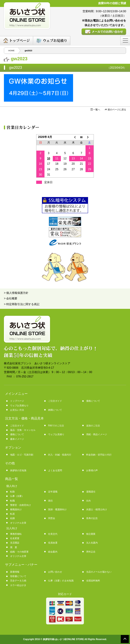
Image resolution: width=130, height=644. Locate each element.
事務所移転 (16, 534)
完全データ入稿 (18, 581)
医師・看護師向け (57, 509)
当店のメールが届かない (99, 572)
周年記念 (91, 552)
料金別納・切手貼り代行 (99, 455)
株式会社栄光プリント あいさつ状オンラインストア (37, 363)
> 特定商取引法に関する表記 (22, 304)
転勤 (12, 492)
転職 (12, 501)
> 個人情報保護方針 (16, 293)
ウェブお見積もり (19, 406)
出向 (89, 501)
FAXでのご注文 (56, 426)
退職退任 (91, 492)
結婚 (12, 518)
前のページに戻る (115, 110)
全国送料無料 (93, 581)
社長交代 (53, 534)
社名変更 (15, 538)
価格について (93, 401)
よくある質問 (55, 470)
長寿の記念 (92, 518)
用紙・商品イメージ (97, 434)
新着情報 (15, 572)
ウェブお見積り (56, 434)
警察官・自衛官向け (21, 505)
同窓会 (52, 518)
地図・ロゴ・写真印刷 (22, 455)
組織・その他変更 (19, 552)
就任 (50, 501)
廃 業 (14, 547)
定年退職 (53, 492)
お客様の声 (92, 470)
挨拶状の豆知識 (18, 470)
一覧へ (95, 110)
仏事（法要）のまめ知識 (61, 581)
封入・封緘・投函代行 (60, 455)
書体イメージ (17, 439)
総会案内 (53, 552)
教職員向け (16, 509)
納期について (55, 410)
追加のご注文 (93, 426)
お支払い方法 (17, 410)
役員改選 (53, 543)
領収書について (18, 576)
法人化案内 (92, 543)
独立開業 (91, 534)
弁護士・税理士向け (97, 509)
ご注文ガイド (55, 401)
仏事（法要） (17, 496)
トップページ (17, 401)
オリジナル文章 (18, 523)
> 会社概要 (11, 298)
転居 (12, 514)
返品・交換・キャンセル (23, 430)
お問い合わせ (55, 572)
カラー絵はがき (18, 585)
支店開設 (15, 543)
